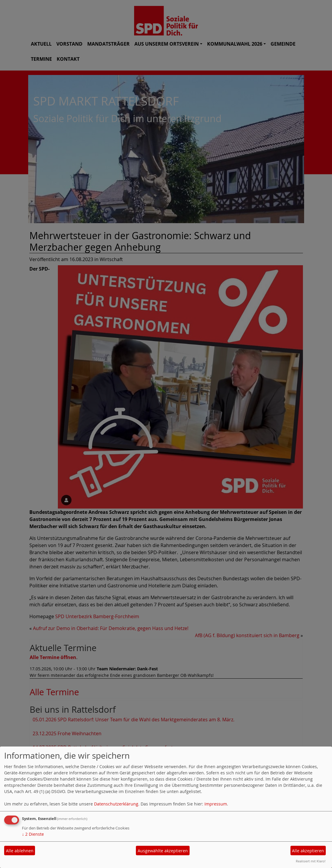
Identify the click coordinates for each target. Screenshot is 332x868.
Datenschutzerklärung (116, 804)
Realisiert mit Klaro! (311, 861)
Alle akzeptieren (308, 851)
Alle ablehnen (20, 851)
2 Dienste (33, 834)
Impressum (216, 804)
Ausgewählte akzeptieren (163, 851)
